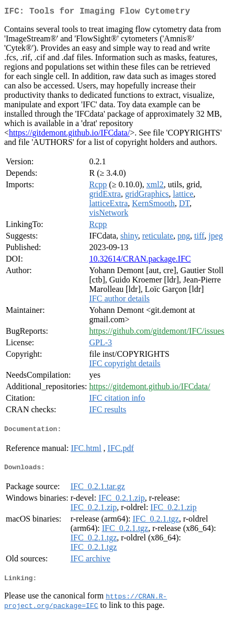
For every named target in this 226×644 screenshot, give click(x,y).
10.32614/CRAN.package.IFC (140, 261)
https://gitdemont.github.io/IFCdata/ (69, 135)
